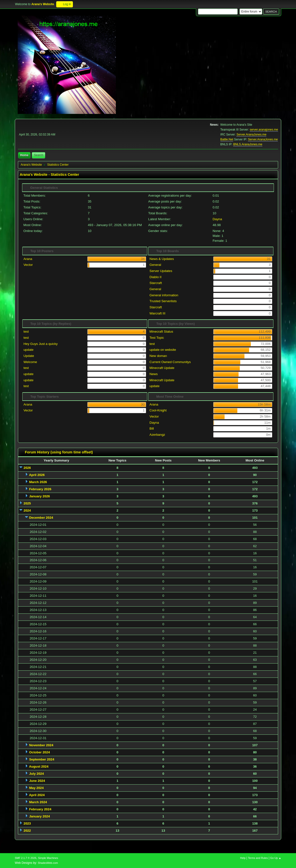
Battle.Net (227, 139)
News (154, 374)
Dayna (217, 219)
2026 (27, 468)
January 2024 (40, 816)
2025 (27, 503)
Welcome (30, 362)
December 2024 (41, 518)
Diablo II (155, 277)
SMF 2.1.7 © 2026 (26, 858)
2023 (27, 823)
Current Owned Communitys (170, 362)
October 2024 (40, 752)
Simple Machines (48, 858)
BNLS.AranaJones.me (248, 144)
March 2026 (38, 482)
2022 (27, 831)
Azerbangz (157, 435)
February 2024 (40, 809)
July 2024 (37, 774)
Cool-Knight (158, 410)
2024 (27, 510)
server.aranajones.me (264, 130)
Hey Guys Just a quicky (41, 344)
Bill (152, 428)
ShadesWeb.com (48, 863)
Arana (28, 259)
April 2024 (37, 795)
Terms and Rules (258, 858)
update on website (163, 350)
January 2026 (40, 496)
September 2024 (42, 759)
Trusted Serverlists (163, 301)
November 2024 (41, 745)
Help (243, 858)
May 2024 (36, 788)
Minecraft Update (162, 368)
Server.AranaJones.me (251, 135)
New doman (158, 356)
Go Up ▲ (276, 858)
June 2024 (37, 781)
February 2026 (40, 489)
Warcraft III (157, 313)
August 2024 (39, 766)
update (29, 350)
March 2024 (38, 802)
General (155, 265)
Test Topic (157, 338)
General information (164, 295)
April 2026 (37, 475)
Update (29, 356)
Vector (28, 265)
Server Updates (161, 271)
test (26, 332)
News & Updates (162, 259)
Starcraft (156, 283)
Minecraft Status (161, 332)
